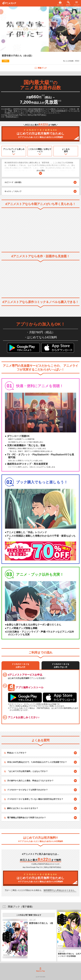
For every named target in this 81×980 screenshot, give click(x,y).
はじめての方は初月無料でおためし (40, 134)
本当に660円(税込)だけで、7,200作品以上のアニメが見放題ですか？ (37, 762)
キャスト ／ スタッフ (13, 191)
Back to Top (40, 970)
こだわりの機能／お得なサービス (40, 150)
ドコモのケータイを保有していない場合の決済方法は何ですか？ (35, 799)
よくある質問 (66, 150)
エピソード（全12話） (41, 182)
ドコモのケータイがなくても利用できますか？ (27, 790)
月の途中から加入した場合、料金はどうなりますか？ (30, 781)
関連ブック (41, 68)
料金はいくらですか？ (17, 753)
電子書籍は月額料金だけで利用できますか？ (27, 818)
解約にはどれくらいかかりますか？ (23, 808)
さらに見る (41, 172)
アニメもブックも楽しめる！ (14, 150)
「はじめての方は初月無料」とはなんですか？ (27, 771)
